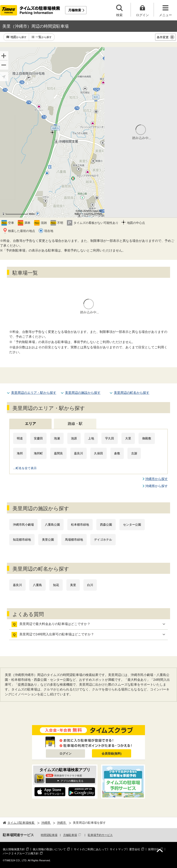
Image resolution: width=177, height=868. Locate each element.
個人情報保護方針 (14, 849)
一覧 (44, 37)
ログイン (65, 754)
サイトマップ (118, 849)
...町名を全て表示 (25, 468)
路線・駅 (75, 424)
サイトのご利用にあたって (90, 849)
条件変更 (166, 37)
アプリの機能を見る (72, 781)
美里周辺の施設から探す (83, 393)
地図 (18, 37)
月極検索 (75, 10)
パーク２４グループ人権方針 (21, 853)
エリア (30, 424)
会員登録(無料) (112, 754)
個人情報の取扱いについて (49, 849)
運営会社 (135, 849)
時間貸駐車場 (49, 835)
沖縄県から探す (156, 486)
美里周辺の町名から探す (132, 393)
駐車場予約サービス (100, 835)
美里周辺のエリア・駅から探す (34, 393)
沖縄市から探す (156, 479)
